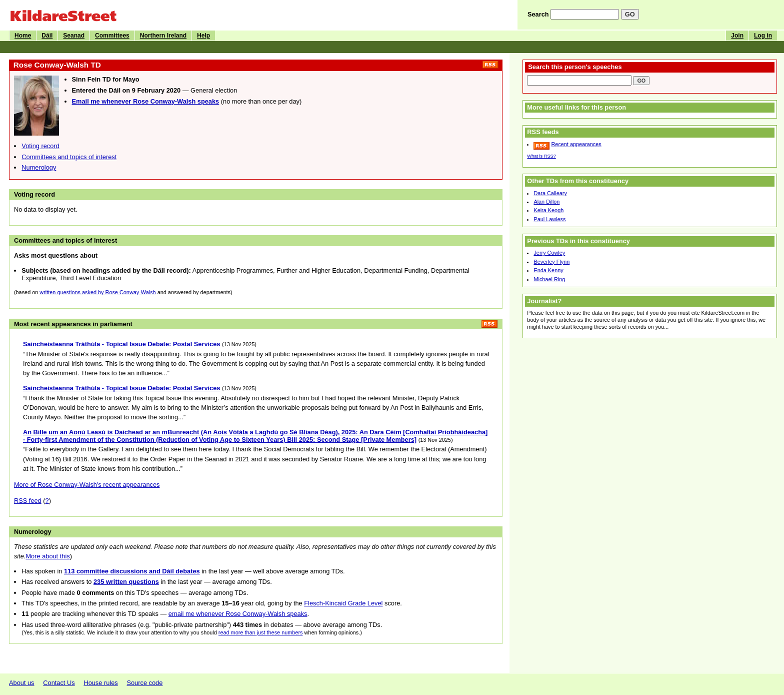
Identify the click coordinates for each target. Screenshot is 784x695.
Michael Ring (549, 279)
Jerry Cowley (549, 253)
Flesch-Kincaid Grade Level (343, 603)
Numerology (39, 167)
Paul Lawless (549, 219)
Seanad (74, 36)
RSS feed (28, 501)
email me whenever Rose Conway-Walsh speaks (238, 614)
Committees (112, 36)
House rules (100, 683)
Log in (763, 36)
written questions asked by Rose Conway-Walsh (97, 292)
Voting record (40, 146)
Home (23, 36)
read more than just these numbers (261, 632)
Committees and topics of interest (69, 157)
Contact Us (59, 683)
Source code (144, 683)
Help (203, 36)
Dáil (47, 36)
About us (22, 683)
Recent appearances (576, 144)
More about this (47, 556)
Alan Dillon (546, 202)
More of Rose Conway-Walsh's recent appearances (87, 485)
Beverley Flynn (551, 262)
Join (737, 36)
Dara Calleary (550, 193)
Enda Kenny (548, 270)
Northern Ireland (163, 36)
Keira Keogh (548, 210)
